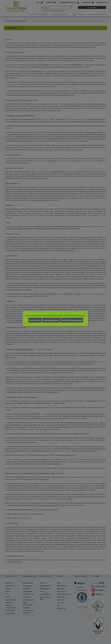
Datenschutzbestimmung (72, 320)
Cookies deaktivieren (51, 320)
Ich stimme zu (35, 320)
